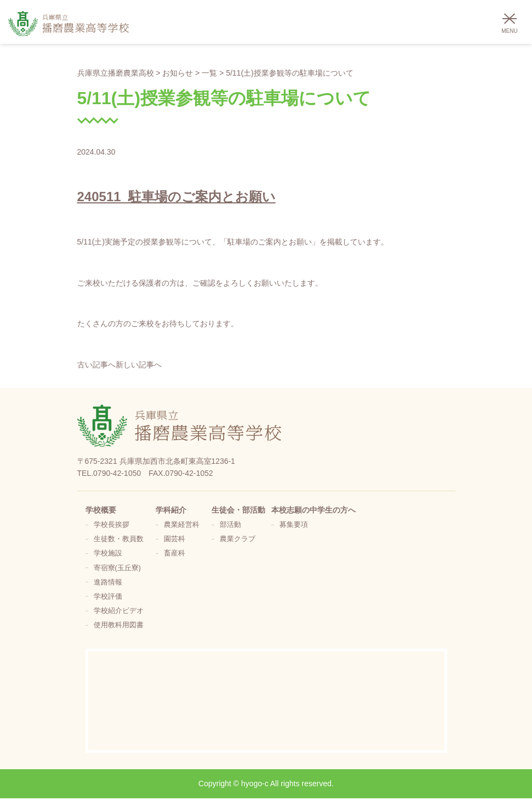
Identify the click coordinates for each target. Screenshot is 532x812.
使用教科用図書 (119, 625)
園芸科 (175, 539)
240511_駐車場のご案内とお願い (176, 197)
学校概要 (101, 510)
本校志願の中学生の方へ (313, 510)
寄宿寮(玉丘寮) (117, 568)
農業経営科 (182, 525)
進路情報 (108, 582)
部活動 (230, 525)
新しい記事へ (139, 365)
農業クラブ (238, 539)
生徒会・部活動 (238, 510)
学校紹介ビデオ (119, 611)
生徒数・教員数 (119, 539)
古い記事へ (96, 365)
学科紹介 (171, 510)
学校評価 (108, 597)
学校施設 (108, 553)
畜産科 (175, 553)
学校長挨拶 (111, 525)
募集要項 (294, 525)
